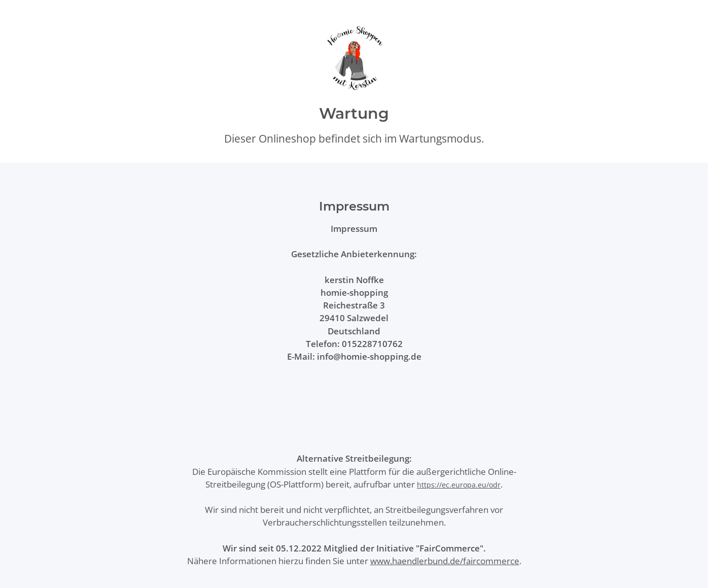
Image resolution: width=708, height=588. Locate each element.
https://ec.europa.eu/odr (459, 485)
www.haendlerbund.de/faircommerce (445, 561)
